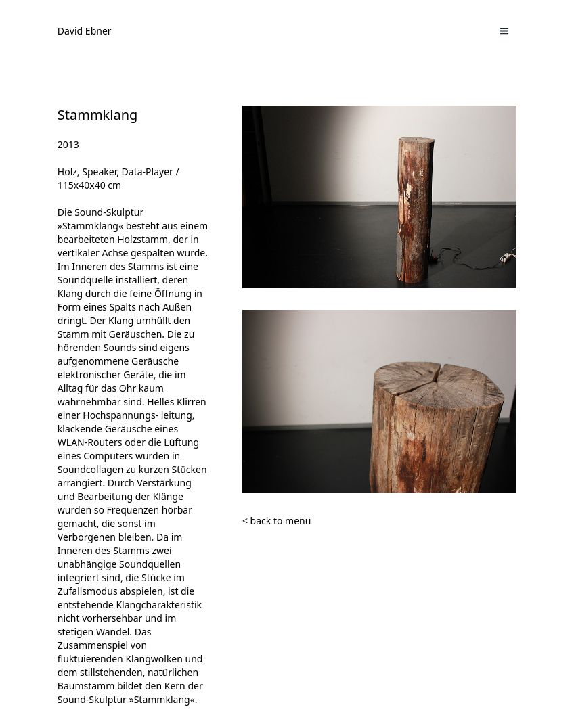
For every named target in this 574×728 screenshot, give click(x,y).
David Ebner (85, 31)
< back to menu (277, 521)
